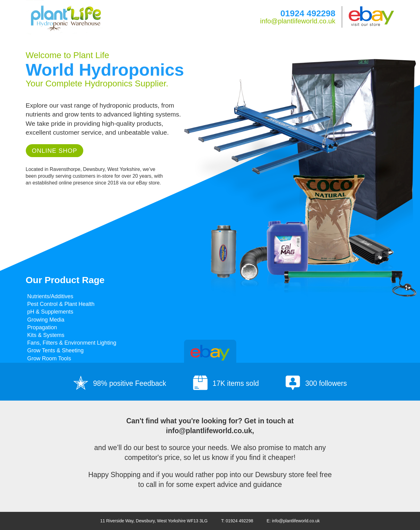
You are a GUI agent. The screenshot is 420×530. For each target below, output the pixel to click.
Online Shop (55, 151)
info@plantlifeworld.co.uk (298, 21)
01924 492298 (308, 13)
